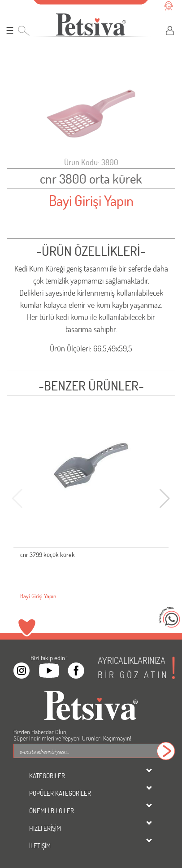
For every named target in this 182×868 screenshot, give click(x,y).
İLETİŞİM (40, 846)
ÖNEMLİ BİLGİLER (52, 811)
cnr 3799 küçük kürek (48, 555)
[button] (165, 499)
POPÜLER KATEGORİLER (60, 793)
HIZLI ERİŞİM (45, 828)
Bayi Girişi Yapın (91, 200)
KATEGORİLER (47, 776)
